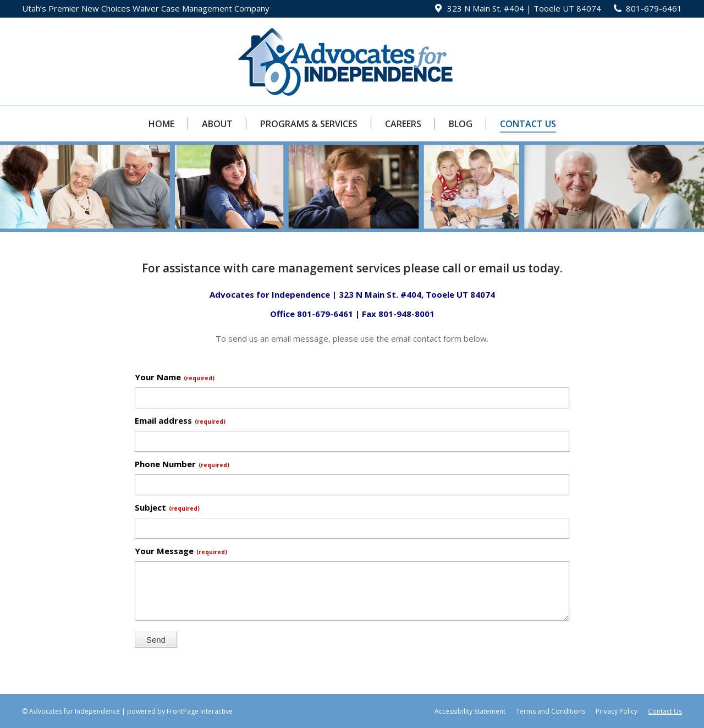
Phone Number (182, 464)
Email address (180, 420)
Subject (167, 507)
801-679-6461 (654, 8)
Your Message (181, 551)
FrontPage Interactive (200, 711)
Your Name (175, 377)
